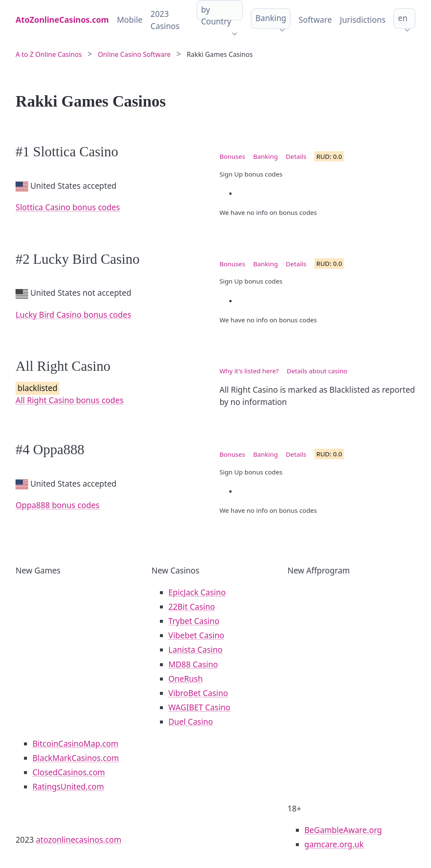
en (403, 18)
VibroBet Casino (198, 693)
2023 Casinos (165, 20)
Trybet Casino (194, 621)
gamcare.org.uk (334, 844)
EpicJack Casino (197, 592)
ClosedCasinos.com (69, 772)
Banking (271, 18)
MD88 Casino (193, 664)
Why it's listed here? (249, 371)
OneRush (186, 679)
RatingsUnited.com (68, 787)
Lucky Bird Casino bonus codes (73, 315)
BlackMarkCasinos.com (76, 758)
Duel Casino (191, 722)
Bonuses (233, 156)
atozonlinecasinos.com (78, 840)
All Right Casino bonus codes (70, 400)
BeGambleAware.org (343, 830)
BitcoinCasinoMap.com (75, 744)
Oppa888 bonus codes (57, 505)
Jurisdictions (363, 20)
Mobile (130, 20)
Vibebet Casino (196, 635)
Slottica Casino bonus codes (68, 207)
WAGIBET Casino (199, 707)
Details (296, 156)
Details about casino (317, 371)
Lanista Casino (196, 650)
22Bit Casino (192, 607)
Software (315, 20)
